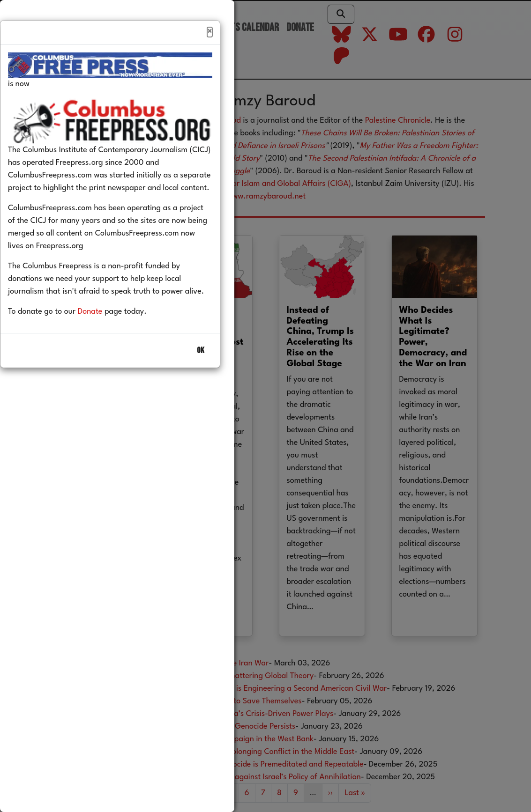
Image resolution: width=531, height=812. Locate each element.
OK (201, 371)
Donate (104, 332)
